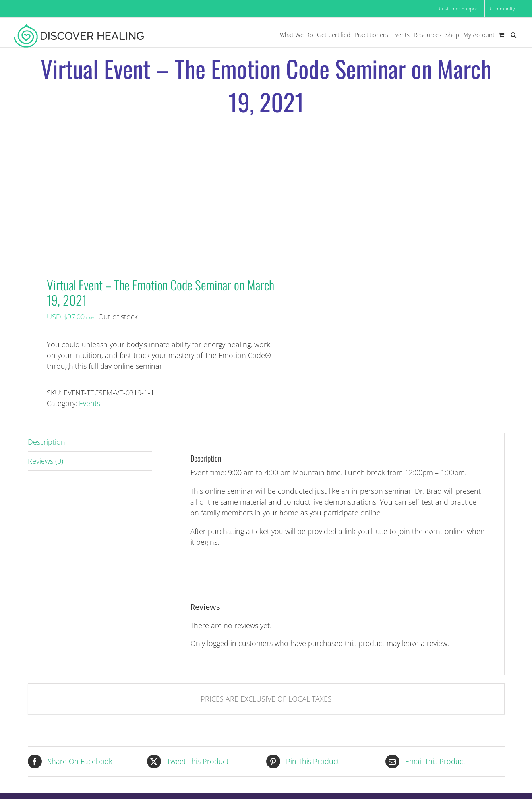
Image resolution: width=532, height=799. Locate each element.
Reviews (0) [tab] (45, 461)
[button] (513, 35)
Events (90, 403)
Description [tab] (46, 442)
